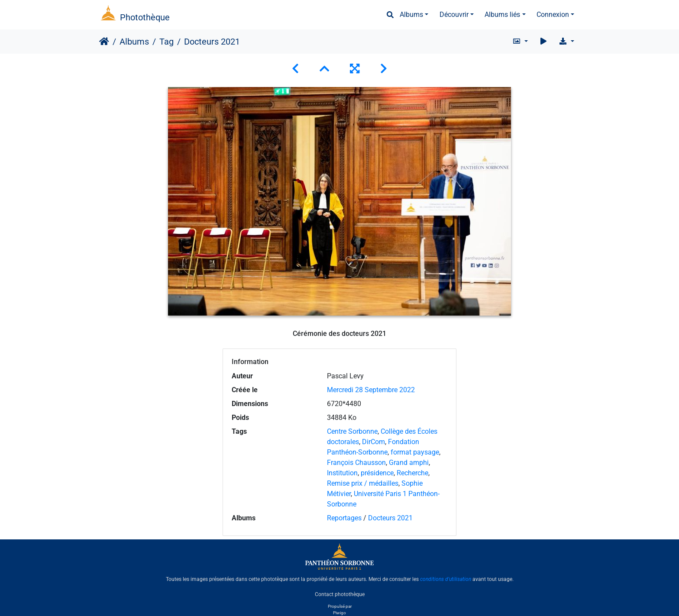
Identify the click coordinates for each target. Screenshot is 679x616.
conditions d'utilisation (446, 579)
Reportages (344, 518)
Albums (411, 15)
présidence (377, 473)
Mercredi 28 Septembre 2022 (371, 390)
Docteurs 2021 (390, 518)
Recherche (412, 473)
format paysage (415, 452)
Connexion (553, 15)
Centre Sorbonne (352, 431)
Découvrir (454, 15)
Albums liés (502, 15)
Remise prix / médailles (363, 483)
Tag (167, 42)
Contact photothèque (340, 594)
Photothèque (145, 17)
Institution (342, 473)
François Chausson (356, 463)
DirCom (373, 442)
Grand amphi (409, 463)
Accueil (104, 42)
